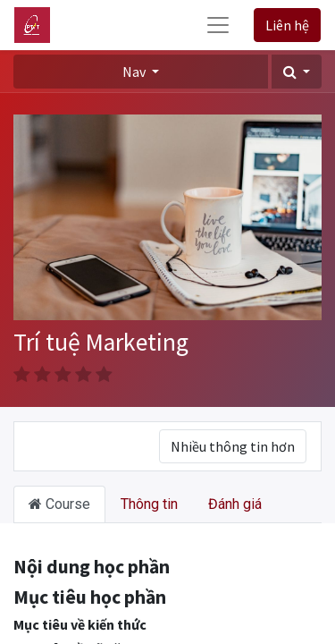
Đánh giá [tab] (235, 504)
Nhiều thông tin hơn (233, 446)
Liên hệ (287, 25)
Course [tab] (59, 504)
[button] (297, 72)
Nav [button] (135, 72)
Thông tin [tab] (149, 504)
